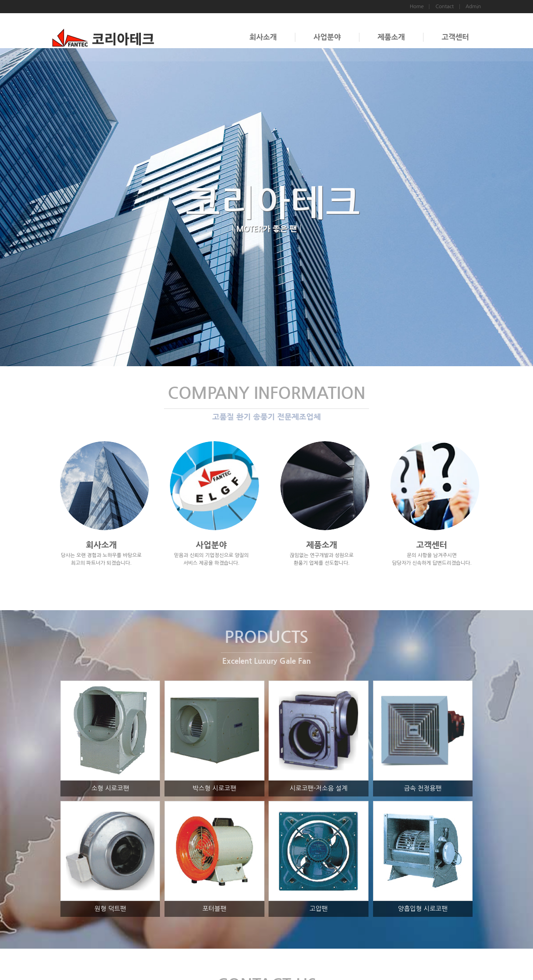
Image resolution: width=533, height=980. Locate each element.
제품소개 (391, 37)
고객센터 (455, 37)
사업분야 (327, 37)
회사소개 (263, 37)
